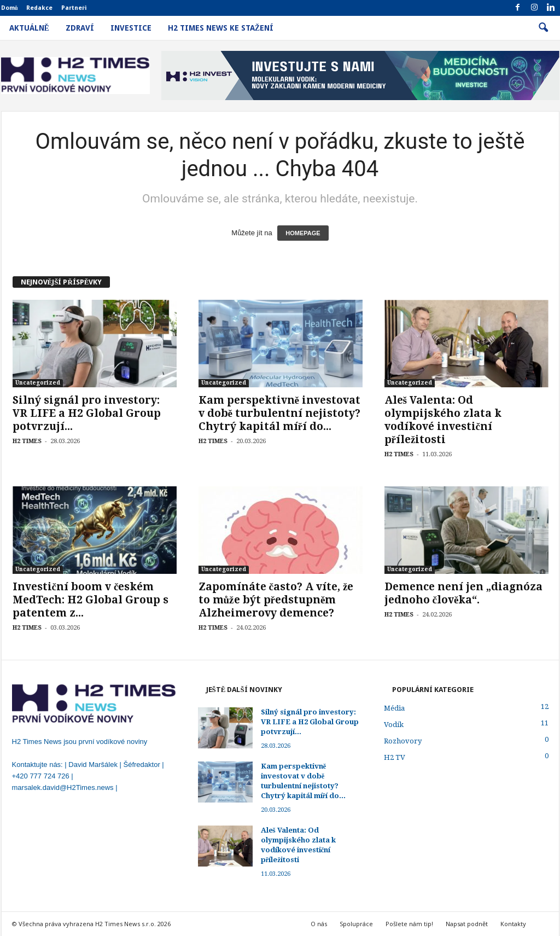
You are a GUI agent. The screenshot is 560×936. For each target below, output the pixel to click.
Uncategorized (38, 383)
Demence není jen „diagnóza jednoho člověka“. (463, 593)
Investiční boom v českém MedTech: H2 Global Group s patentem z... (91, 600)
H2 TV (395, 757)
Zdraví (80, 28)
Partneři (74, 8)
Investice (131, 28)
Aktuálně (29, 28)
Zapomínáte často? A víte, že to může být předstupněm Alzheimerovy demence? (276, 600)
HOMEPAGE (303, 233)
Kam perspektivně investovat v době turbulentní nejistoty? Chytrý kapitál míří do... (279, 413)
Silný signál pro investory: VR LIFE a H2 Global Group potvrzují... (87, 413)
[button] (543, 28)
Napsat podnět (467, 924)
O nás (319, 924)
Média (394, 708)
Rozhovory (403, 741)
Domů (10, 8)
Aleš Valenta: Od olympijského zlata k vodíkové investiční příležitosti (443, 420)
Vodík (394, 725)
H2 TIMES (27, 441)
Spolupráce (356, 924)
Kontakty (513, 924)
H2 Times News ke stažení (221, 28)
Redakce (39, 8)
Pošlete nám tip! (409, 924)
